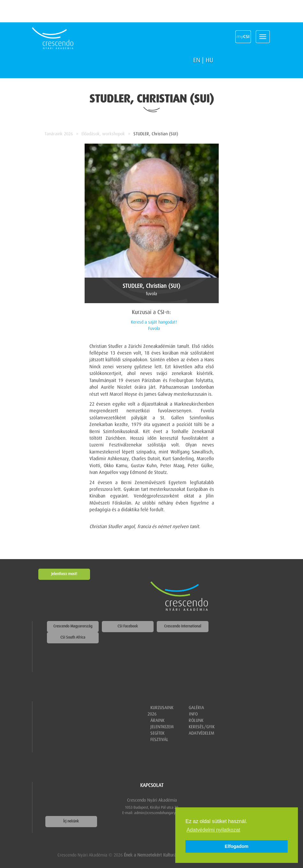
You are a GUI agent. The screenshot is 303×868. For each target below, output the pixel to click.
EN (197, 60)
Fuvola (154, 329)
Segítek (157, 733)
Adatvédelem (201, 733)
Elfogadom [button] (237, 846)
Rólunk (196, 721)
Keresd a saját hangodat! (154, 322)
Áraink (157, 721)
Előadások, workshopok (103, 134)
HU (209, 60)
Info (193, 714)
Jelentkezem (162, 727)
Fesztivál (159, 740)
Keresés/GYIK (202, 727)
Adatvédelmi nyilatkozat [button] (213, 830)
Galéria (196, 708)
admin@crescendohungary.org (158, 813)
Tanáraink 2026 (59, 134)
